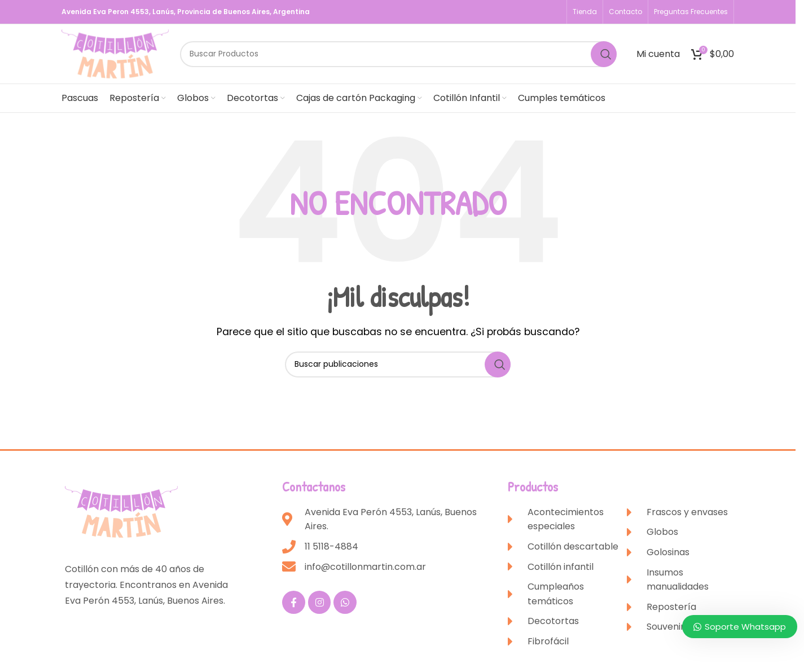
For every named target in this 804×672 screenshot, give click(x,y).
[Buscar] (398, 54)
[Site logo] (115, 53)
